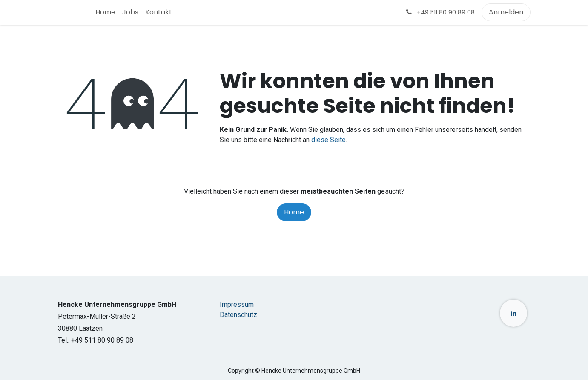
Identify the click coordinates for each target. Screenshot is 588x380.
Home (294, 212)
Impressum (237, 304)
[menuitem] (105, 12)
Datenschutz (238, 315)
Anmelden (506, 12)
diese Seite (328, 140)
